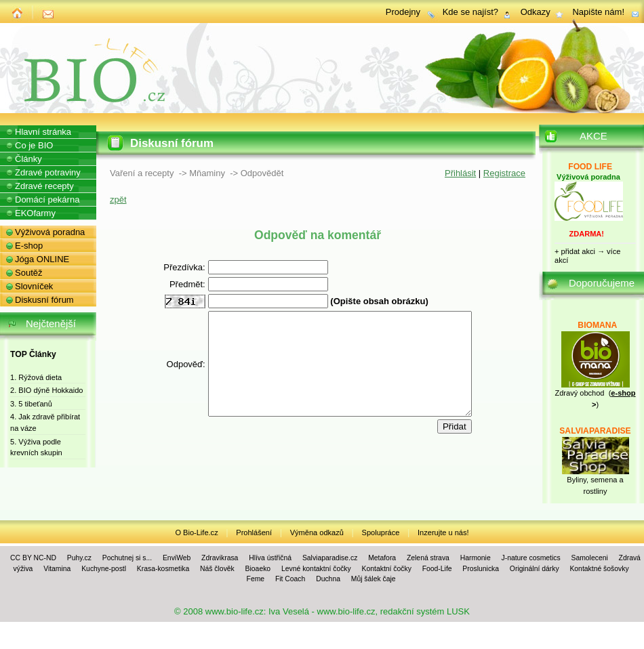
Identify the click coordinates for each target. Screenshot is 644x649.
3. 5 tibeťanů (31, 404)
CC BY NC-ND (33, 558)
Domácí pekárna (47, 200)
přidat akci (578, 251)
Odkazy (536, 12)
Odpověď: (170, 374)
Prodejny (403, 12)
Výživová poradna (50, 232)
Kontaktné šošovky (599, 569)
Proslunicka (481, 569)
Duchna (328, 579)
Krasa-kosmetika (163, 569)
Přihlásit (460, 173)
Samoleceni (589, 558)
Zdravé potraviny (48, 172)
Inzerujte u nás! (443, 532)
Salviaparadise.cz (330, 558)
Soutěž (28, 273)
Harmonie (476, 558)
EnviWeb (177, 558)
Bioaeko (258, 569)
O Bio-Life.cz (196, 532)
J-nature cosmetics (530, 558)
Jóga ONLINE (42, 259)
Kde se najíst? (470, 12)
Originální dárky (535, 569)
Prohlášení (254, 532)
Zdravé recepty (44, 186)
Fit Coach (290, 579)
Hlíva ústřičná (270, 558)
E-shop (29, 246)
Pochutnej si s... (127, 558)
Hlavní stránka (43, 132)
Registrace (504, 173)
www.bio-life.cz (235, 611)
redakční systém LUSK (425, 611)
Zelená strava (428, 558)
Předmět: (172, 284)
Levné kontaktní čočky (316, 569)
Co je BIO (34, 145)
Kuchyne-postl (104, 569)
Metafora (382, 558)
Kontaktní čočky (387, 569)
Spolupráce (381, 532)
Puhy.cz (79, 558)
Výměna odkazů (317, 532)
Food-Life (437, 569)
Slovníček (34, 286)
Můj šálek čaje (374, 579)
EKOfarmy (35, 213)
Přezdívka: (168, 267)
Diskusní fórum (44, 300)
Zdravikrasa (220, 558)
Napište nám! (598, 12)
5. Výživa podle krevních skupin (36, 447)
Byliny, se (582, 480)
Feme (256, 579)
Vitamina (57, 569)
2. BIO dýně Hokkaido (46, 390)
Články (28, 159)
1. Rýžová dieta (36, 377)
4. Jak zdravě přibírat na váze (45, 422)
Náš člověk (217, 569)
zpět (118, 200)
